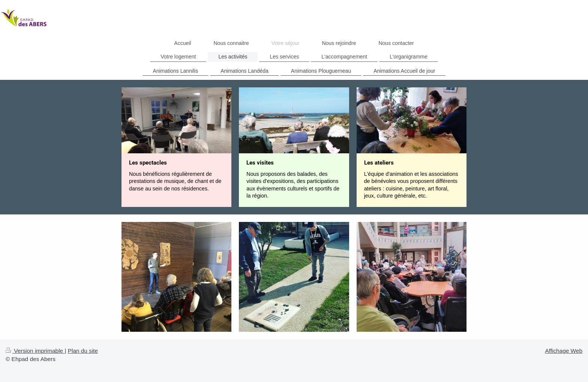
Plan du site (83, 351)
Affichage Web (564, 351)
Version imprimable (35, 351)
